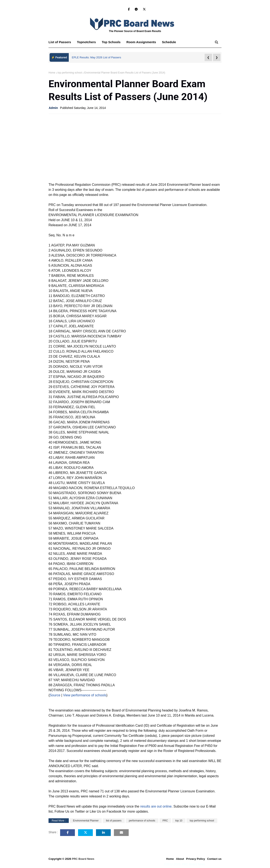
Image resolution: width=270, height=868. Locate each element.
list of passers (114, 821)
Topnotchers (86, 42)
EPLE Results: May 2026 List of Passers (97, 57)
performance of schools (142, 821)
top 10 (179, 821)
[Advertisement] (135, 148)
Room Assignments (141, 42)
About (180, 859)
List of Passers (60, 42)
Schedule (169, 42)
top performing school (70, 73)
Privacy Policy (196, 859)
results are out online (156, 806)
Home (52, 73)
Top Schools (111, 42)
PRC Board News (83, 859)
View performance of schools (84, 695)
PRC (165, 821)
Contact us (214, 859)
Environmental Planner (86, 821)
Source (55, 695)
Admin (53, 108)
